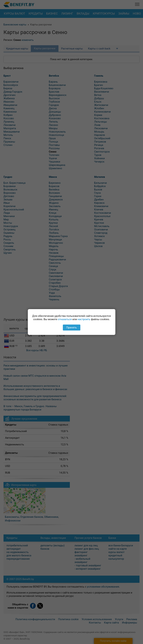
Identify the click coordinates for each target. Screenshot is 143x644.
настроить (84, 319)
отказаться (65, 319)
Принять (71, 328)
